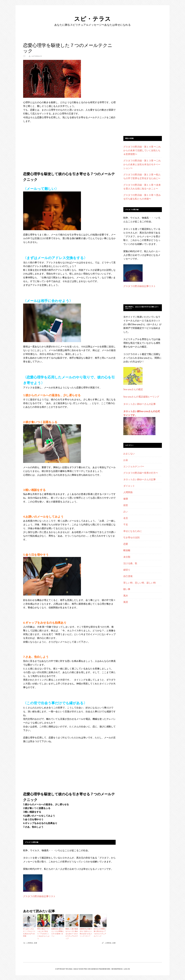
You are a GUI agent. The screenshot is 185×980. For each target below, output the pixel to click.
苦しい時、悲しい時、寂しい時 (140, 583)
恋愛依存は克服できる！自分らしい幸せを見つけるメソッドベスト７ (86, 932)
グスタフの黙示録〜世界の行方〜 (141, 473)
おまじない (129, 454)
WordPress (117, 968)
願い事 (127, 589)
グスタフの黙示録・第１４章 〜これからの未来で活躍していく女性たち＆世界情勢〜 (142, 150)
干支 (126, 524)
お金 (126, 460)
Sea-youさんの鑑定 (133, 389)
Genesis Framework (101, 968)
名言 (126, 518)
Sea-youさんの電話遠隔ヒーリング (141, 397)
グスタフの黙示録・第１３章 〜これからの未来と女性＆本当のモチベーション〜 (142, 164)
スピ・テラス (93, 18)
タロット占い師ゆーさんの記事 (140, 404)
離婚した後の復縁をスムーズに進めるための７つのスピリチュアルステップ (72, 933)
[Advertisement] (69, 145)
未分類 (127, 557)
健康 (126, 499)
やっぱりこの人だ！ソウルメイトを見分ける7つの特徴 (29, 932)
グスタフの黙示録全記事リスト (39, 896)
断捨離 (127, 550)
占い (126, 512)
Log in (127, 968)
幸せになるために (133, 531)
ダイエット (129, 486)
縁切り (127, 570)
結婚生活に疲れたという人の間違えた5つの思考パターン (58, 932)
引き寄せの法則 (131, 537)
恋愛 (35, 942)
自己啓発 (128, 576)
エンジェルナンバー (134, 466)
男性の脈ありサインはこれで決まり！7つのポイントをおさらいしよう (43, 933)
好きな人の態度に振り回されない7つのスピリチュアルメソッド (100, 932)
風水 (126, 596)
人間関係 (30, 942)
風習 (126, 602)
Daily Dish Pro (81, 968)
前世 (126, 505)
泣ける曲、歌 (130, 563)
